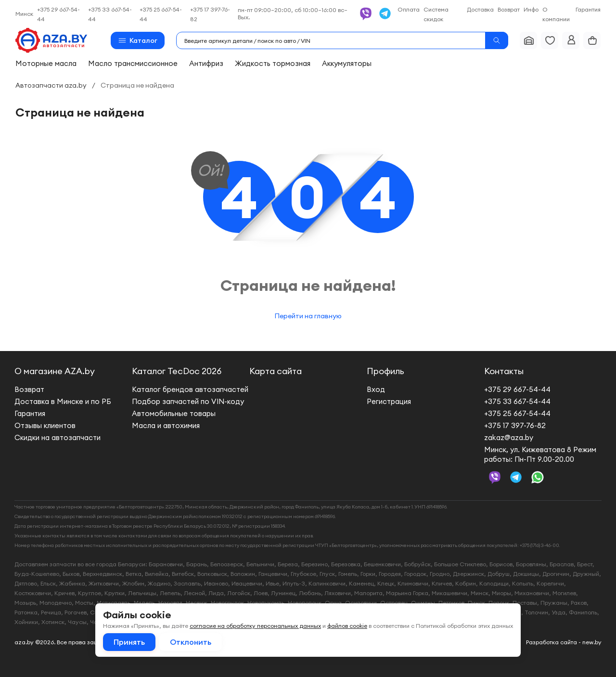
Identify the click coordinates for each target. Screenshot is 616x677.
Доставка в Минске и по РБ (63, 401)
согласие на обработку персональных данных (255, 626)
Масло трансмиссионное (133, 63)
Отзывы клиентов (45, 425)
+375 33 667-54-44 (517, 401)
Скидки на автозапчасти (58, 437)
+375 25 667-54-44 (517, 413)
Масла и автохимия (166, 425)
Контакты (504, 371)
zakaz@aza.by (509, 437)
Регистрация (389, 401)
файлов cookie (347, 626)
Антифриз (206, 63)
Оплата (409, 9)
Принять (129, 642)
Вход (376, 389)
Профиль (385, 371)
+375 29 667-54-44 (517, 389)
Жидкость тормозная (273, 63)
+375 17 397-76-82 (515, 425)
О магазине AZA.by (55, 371)
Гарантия (588, 9)
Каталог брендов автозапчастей (190, 389)
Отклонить (191, 642)
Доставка (480, 9)
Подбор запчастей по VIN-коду (188, 401)
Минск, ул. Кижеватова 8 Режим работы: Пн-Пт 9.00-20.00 (540, 454)
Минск (24, 14)
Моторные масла (46, 63)
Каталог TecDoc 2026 (177, 371)
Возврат (509, 9)
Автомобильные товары (174, 413)
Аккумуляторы (347, 63)
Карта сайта (276, 371)
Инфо (531, 9)
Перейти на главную (308, 316)
